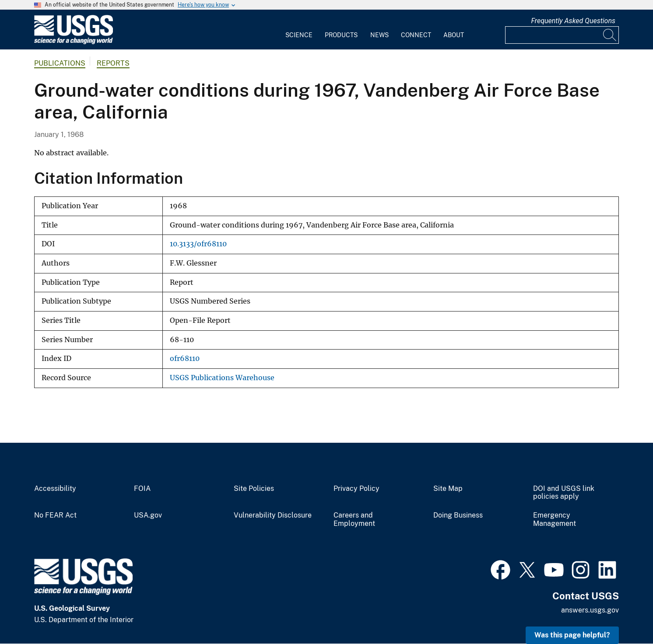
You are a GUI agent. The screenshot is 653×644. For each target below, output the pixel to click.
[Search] (610, 35)
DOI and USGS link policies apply (564, 493)
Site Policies (254, 489)
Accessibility (55, 489)
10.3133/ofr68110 (198, 244)
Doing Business (458, 515)
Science (299, 35)
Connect (416, 35)
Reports (113, 63)
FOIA (142, 489)
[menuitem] (299, 30)
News (379, 35)
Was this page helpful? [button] (572, 635)
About (454, 35)
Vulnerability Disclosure (273, 515)
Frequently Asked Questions (573, 21)
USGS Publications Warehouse (222, 378)
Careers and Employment (354, 520)
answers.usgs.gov (590, 610)
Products (341, 35)
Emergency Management (555, 520)
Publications (60, 63)
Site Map (448, 489)
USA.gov (148, 515)
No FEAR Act (55, 515)
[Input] (562, 35)
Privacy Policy (356, 489)
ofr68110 (185, 359)
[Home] (74, 42)
